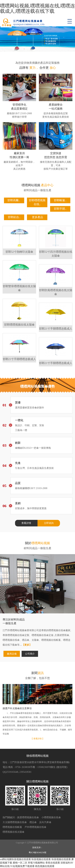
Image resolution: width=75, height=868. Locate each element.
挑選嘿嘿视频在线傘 (28, 817)
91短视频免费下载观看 (22, 866)
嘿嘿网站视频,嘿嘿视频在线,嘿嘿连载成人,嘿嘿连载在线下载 (37, 8)
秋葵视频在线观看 (21, 859)
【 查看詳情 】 (37, 739)
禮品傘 (33, 822)
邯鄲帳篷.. (60, 200)
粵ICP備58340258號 (38, 852)
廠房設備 (12, 654)
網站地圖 (7, 859)
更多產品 (37, 217)
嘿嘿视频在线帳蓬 (12, 827)
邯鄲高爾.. (14, 200)
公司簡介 (30, 654)
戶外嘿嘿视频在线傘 (35, 827)
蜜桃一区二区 (20, 863)
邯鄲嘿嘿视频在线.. (37, 202)
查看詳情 (26, 523)
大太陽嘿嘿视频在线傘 (15, 822)
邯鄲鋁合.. (14, 217)
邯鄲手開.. (60, 209)
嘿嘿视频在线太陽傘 (13, 832)
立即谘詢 (49, 523)
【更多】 (27, 645)
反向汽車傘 (45, 822)
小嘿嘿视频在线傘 (51, 817)
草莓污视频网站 (36, 863)
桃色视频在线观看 (45, 866)
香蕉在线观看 (53, 863)
